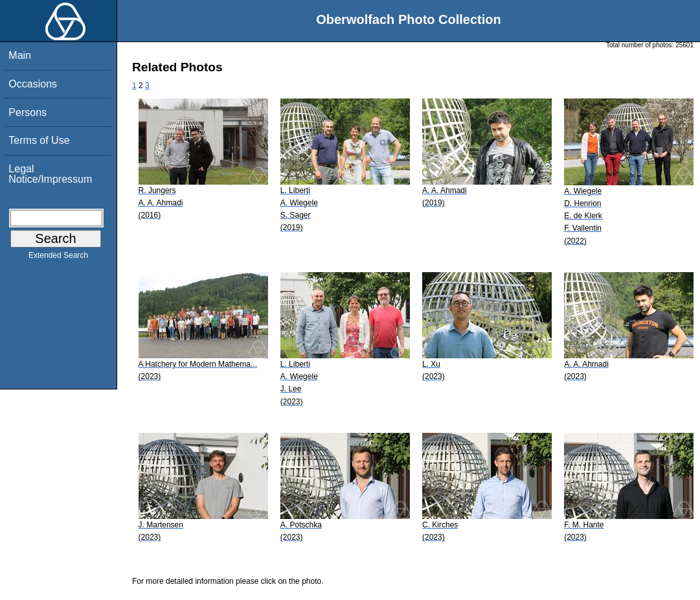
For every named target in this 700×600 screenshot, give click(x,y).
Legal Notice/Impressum (50, 174)
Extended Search (58, 258)
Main (20, 55)
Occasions (33, 84)
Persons (28, 112)
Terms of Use (39, 140)
